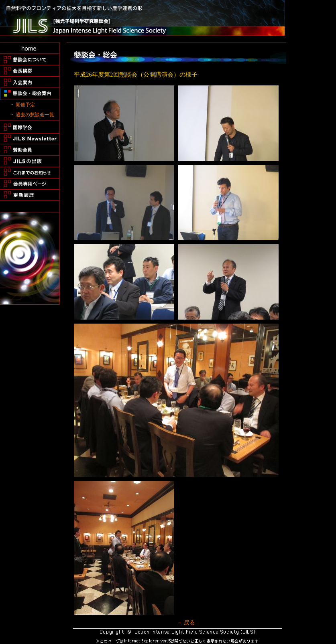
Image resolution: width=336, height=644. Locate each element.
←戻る (187, 623)
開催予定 (25, 105)
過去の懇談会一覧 (35, 115)
